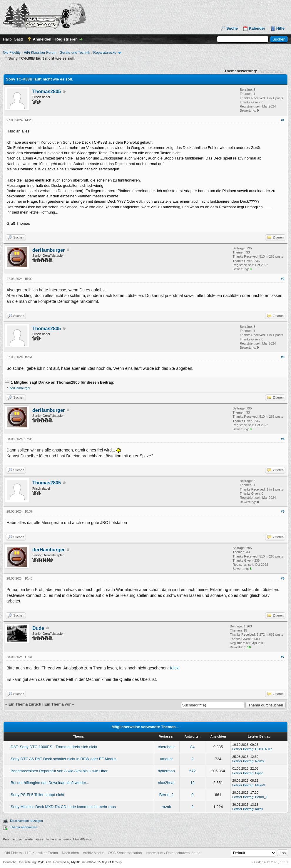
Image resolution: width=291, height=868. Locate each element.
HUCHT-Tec (264, 749)
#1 (283, 120)
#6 (283, 578)
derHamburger (48, 250)
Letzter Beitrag (243, 749)
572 (193, 771)
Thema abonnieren (24, 827)
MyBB (76, 862)
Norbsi (260, 761)
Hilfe (280, 28)
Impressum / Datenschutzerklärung (173, 853)
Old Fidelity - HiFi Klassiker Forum (30, 53)
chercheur (166, 747)
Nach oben (70, 853)
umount (166, 759)
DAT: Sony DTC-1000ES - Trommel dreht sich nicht (54, 747)
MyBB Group (112, 862)
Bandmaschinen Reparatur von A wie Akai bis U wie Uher (59, 771)
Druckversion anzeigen (26, 821)
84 (193, 747)
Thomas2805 (47, 91)
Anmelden (42, 39)
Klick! (175, 668)
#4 (283, 439)
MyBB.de (45, 862)
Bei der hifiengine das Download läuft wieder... (50, 783)
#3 (283, 357)
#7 (283, 657)
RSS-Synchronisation (125, 853)
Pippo (259, 773)
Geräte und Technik (75, 53)
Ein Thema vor (58, 704)
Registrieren (66, 39)
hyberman (166, 771)
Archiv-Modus (94, 853)
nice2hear (166, 783)
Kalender (257, 28)
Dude (38, 628)
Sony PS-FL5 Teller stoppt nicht (37, 795)
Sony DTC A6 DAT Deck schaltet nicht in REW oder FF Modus (63, 759)
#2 (283, 279)
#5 (283, 511)
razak (166, 807)
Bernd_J (166, 795)
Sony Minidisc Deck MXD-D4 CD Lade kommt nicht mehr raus (63, 807)
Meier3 (260, 785)
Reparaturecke (105, 53)
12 (193, 783)
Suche (232, 28)
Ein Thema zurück (25, 704)
